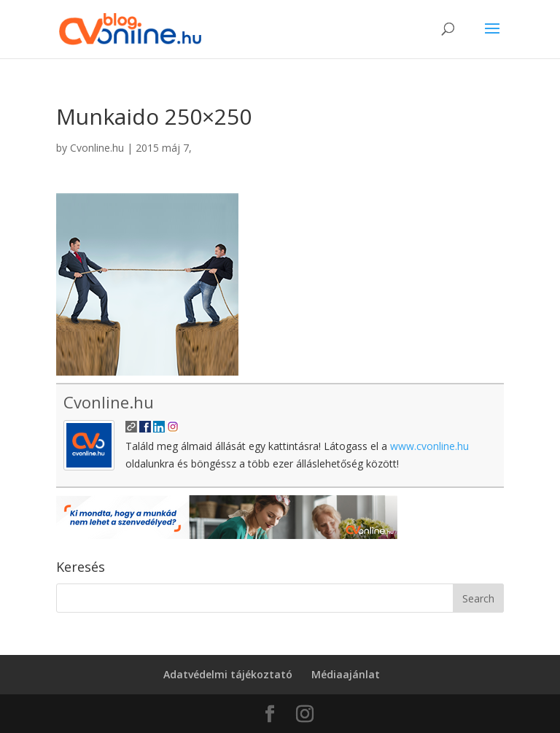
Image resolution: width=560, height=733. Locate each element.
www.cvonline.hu (429, 446)
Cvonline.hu (97, 148)
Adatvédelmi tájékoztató (228, 674)
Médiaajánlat (346, 674)
